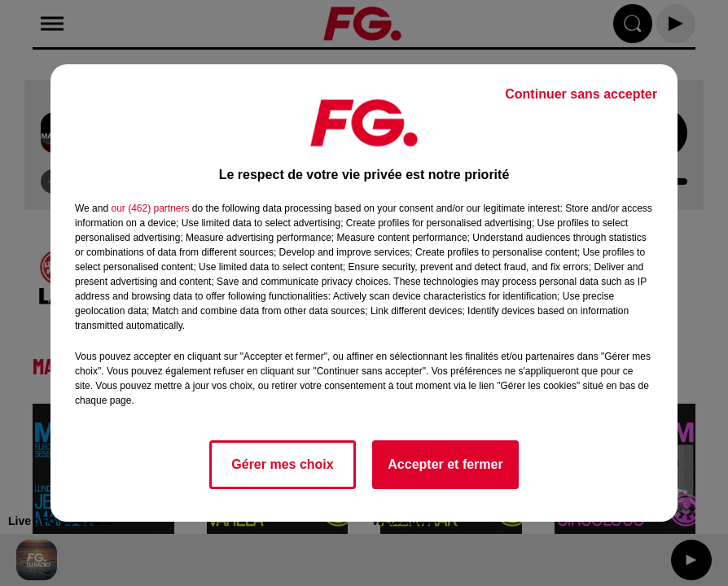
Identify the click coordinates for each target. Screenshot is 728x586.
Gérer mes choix (282, 464)
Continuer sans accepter (581, 94)
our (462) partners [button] (150, 208)
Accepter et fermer (445, 464)
